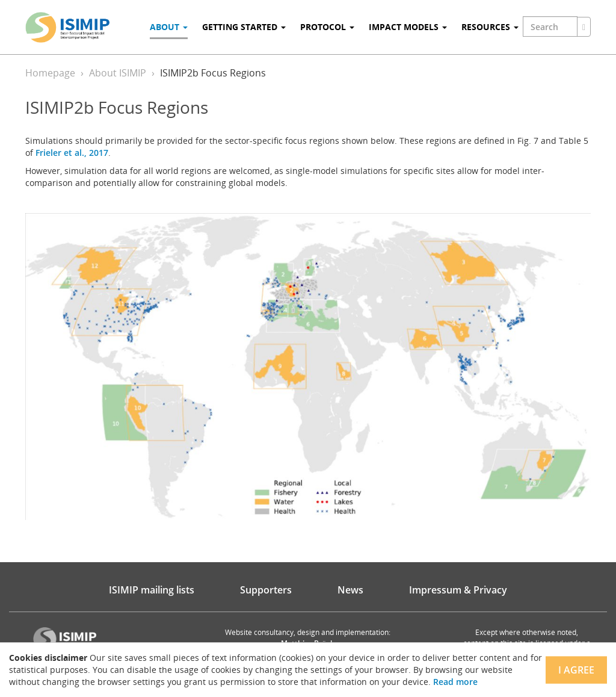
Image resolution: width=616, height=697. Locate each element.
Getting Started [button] (244, 27)
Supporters (266, 590)
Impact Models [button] (408, 27)
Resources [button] (490, 27)
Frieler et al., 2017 (72, 153)
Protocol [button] (327, 27)
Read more (455, 682)
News (350, 590)
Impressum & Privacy (458, 590)
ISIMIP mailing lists (152, 590)
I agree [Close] (576, 670)
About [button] (169, 27)
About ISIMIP (118, 73)
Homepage (50, 73)
